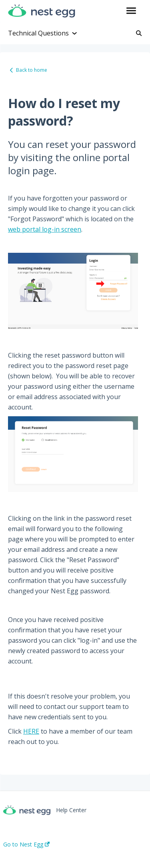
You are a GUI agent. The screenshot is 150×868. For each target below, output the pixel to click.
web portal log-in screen (45, 229)
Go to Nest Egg (26, 844)
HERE (31, 731)
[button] (131, 11)
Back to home (32, 70)
